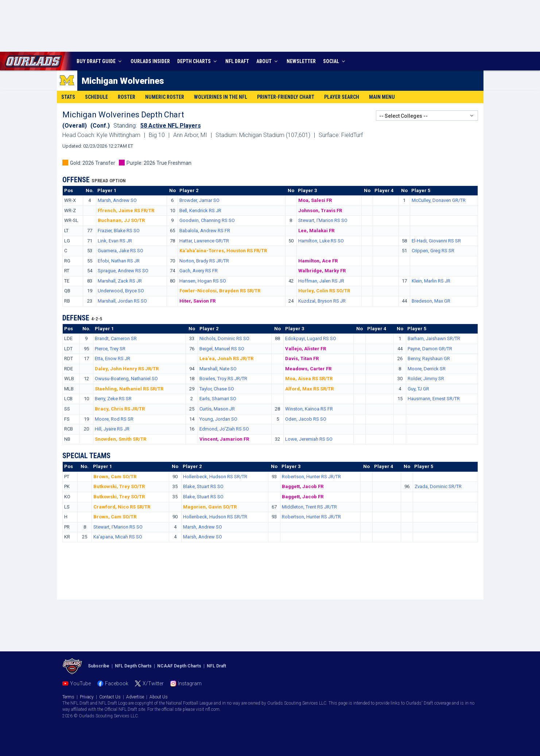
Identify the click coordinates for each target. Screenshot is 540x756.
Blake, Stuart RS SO (203, 486)
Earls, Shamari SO (218, 399)
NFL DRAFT (237, 61)
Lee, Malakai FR (316, 231)
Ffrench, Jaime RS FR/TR (126, 211)
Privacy (87, 697)
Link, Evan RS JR (115, 241)
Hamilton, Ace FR (318, 261)
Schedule (96, 97)
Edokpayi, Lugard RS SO (311, 338)
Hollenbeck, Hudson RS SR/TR (215, 477)
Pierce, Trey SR (110, 349)
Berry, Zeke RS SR (113, 399)
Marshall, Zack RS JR (120, 281)
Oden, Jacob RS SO (306, 419)
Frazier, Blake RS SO (119, 231)
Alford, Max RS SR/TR (309, 389)
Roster (127, 97)
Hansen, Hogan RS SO (203, 281)
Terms (68, 697)
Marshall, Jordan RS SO (122, 301)
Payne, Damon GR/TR (430, 349)
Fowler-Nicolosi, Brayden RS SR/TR (220, 291)
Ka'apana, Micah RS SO (118, 537)
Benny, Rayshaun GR (429, 358)
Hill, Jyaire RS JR (112, 429)
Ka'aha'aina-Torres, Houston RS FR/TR (223, 251)
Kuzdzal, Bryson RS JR (322, 301)
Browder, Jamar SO (199, 200)
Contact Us (110, 697)
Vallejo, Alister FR (306, 349)
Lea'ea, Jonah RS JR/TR (226, 358)
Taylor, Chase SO (217, 389)
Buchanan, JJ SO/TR (121, 220)
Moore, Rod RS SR (114, 419)
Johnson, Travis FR (320, 211)
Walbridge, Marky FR (322, 271)
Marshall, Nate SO (218, 369)
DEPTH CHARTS (198, 61)
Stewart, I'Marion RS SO (323, 220)
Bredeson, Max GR (431, 301)
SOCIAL (335, 61)
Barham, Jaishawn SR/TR (434, 338)
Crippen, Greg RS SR (433, 251)
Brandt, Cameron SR (116, 338)
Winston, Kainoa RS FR (309, 409)
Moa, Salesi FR (315, 200)
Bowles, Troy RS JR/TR (223, 379)
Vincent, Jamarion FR (224, 439)
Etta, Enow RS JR (112, 358)
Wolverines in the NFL (221, 97)
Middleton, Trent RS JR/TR (309, 507)
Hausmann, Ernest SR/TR (434, 399)
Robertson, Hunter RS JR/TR (311, 477)
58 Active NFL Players (171, 126)
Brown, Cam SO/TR (115, 477)
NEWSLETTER (301, 61)
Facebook (117, 683)
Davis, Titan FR (302, 358)
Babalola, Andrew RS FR (205, 231)
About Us (159, 697)
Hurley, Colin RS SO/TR (324, 291)
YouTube (80, 683)
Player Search (342, 97)
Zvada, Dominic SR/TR (438, 486)
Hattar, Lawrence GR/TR (204, 241)
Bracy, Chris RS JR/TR (120, 409)
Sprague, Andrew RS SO (123, 271)
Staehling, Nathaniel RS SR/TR (129, 389)
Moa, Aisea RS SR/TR (309, 379)
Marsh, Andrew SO (117, 200)
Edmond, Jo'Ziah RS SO (224, 429)
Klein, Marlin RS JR (431, 281)
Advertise (135, 697)
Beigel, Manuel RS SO (222, 349)
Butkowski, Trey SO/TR (119, 486)
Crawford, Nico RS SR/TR (122, 507)
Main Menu (382, 97)
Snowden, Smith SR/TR (121, 439)
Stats (68, 97)
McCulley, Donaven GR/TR (439, 200)
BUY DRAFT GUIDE (100, 61)
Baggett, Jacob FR (303, 486)
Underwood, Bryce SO (121, 291)
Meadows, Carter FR (308, 369)
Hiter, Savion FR (197, 301)
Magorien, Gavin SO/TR (210, 507)
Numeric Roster (165, 97)
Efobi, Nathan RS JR (119, 261)
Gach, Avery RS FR (199, 271)
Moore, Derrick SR (427, 369)
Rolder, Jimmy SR (426, 379)
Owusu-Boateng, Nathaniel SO (126, 379)
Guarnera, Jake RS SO (121, 251)
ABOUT (268, 61)
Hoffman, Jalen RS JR (321, 281)
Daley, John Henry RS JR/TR (127, 369)
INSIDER (150, 61)
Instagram (190, 683)
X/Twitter (153, 683)
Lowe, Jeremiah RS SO (309, 439)
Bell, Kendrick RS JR (200, 211)
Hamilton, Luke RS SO (321, 241)
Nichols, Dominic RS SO (224, 338)
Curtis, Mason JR (217, 409)
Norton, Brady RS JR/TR (204, 261)
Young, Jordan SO (218, 419)
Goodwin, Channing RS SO (207, 220)
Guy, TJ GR (418, 389)
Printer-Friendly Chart (286, 97)
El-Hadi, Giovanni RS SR (436, 241)
